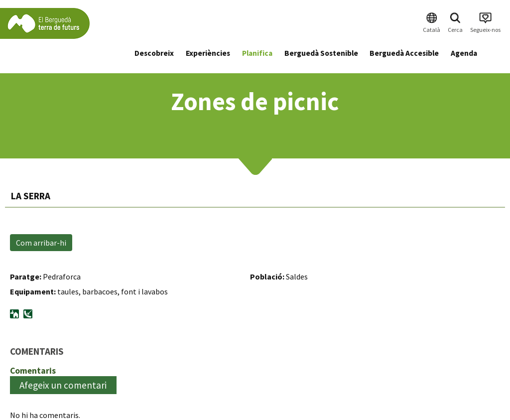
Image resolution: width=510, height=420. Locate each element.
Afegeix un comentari (63, 385)
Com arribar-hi (41, 243)
